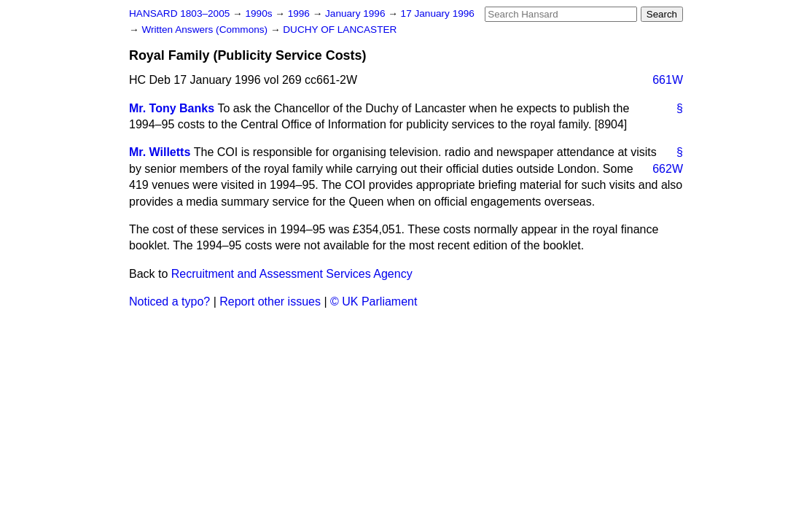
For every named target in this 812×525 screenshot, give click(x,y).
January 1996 (356, 13)
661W (668, 80)
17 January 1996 (438, 13)
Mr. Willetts (160, 152)
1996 (300, 13)
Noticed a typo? (169, 302)
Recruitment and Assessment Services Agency (292, 274)
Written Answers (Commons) (206, 30)
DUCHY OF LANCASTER (340, 30)
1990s (260, 13)
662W (668, 169)
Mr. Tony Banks (172, 108)
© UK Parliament (374, 302)
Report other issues (270, 302)
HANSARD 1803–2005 (179, 13)
